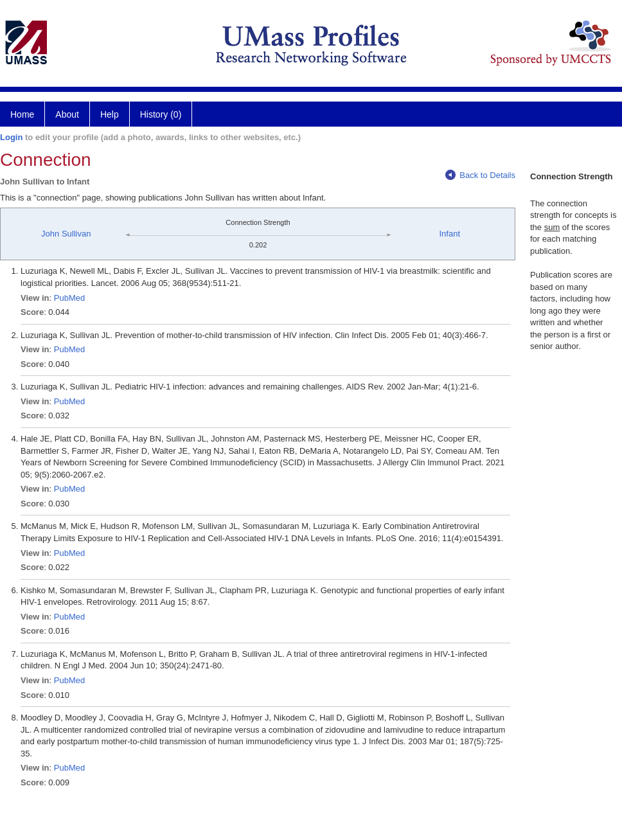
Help (110, 114)
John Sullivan (66, 234)
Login (11, 137)
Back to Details (480, 175)
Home (22, 114)
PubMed (69, 298)
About (67, 114)
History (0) (161, 114)
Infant (449, 234)
